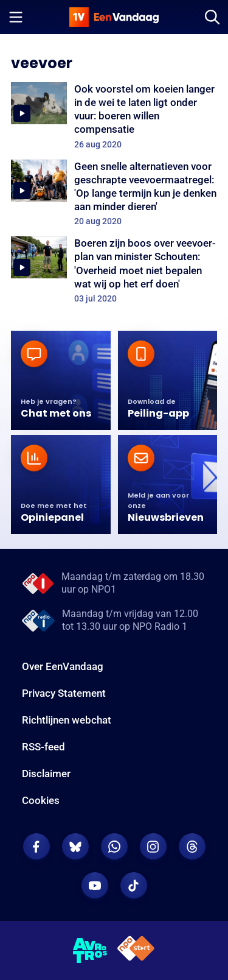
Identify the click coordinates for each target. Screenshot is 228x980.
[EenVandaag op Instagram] (153, 847)
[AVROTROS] (90, 951)
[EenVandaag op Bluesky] (75, 847)
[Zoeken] (212, 17)
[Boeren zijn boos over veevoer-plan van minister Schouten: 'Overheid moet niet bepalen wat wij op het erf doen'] (114, 270)
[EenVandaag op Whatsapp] (114, 847)
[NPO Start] (136, 950)
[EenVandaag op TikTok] (134, 886)
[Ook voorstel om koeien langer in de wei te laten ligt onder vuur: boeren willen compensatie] (114, 116)
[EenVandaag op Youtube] (95, 886)
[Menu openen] (16, 17)
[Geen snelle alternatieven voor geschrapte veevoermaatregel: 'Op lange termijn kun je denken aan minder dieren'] (114, 193)
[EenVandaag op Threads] (192, 847)
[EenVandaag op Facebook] (36, 847)
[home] (114, 17)
